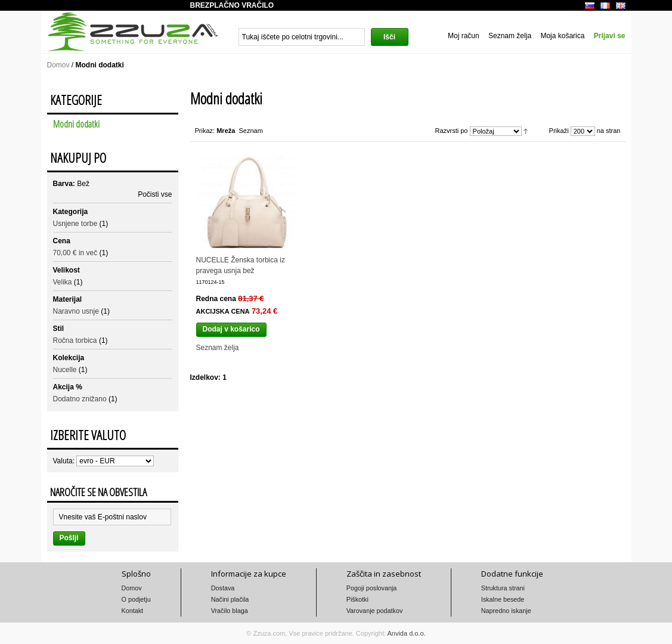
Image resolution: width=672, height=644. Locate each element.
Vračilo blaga (230, 611)
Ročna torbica (75, 340)
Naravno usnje (76, 311)
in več (75, 253)
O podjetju (136, 599)
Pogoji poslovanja (372, 588)
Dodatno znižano (80, 399)
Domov (58, 65)
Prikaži (559, 131)
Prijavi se (610, 36)
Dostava (223, 588)
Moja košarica (562, 36)
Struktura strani (503, 588)
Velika (63, 282)
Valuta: (64, 461)
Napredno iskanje (506, 611)
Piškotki (357, 599)
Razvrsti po (451, 131)
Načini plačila (230, 599)
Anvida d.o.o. (406, 633)
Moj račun (464, 36)
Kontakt (133, 611)
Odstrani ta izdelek (168, 182)
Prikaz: (205, 131)
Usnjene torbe (75, 224)
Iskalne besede (503, 599)
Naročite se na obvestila (98, 492)
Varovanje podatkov (375, 611)
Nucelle (65, 370)
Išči (389, 37)
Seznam (251, 131)
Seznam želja (510, 36)
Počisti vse (155, 194)
